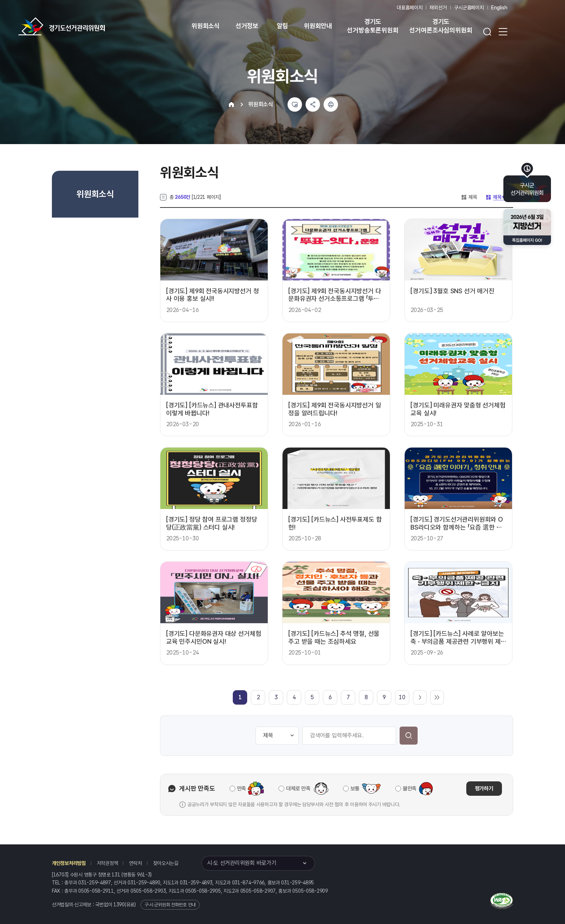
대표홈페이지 (410, 8)
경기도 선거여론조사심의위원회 (441, 26)
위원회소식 (206, 26)
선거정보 (247, 26)
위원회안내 (318, 26)
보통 (355, 789)
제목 (469, 197)
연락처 (135, 863)
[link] (240, 697)
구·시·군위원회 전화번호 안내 (170, 905)
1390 (119, 905)
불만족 (410, 789)
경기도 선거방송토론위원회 (373, 26)
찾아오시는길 (166, 863)
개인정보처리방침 (69, 863)
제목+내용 (499, 197)
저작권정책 (108, 863)
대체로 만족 (298, 789)
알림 (282, 26)
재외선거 (438, 8)
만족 (242, 789)
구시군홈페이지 (469, 8)
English (499, 8)
